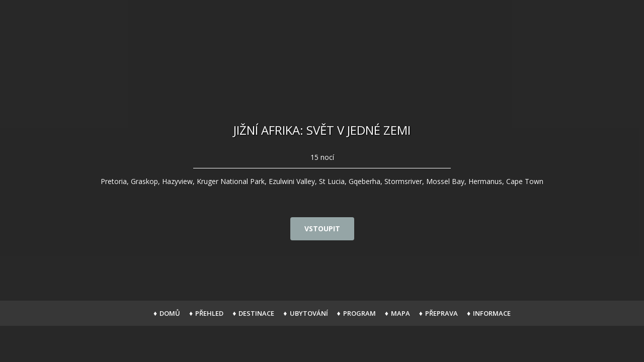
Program (359, 313)
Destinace (256, 313)
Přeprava (441, 313)
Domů (170, 313)
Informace (492, 313)
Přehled (209, 313)
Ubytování (309, 313)
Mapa (400, 313)
